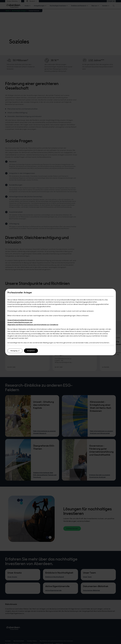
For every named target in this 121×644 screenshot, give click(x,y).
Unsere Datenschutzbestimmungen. (20, 320)
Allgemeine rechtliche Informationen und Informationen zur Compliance (33, 325)
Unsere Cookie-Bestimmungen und (20, 322)
